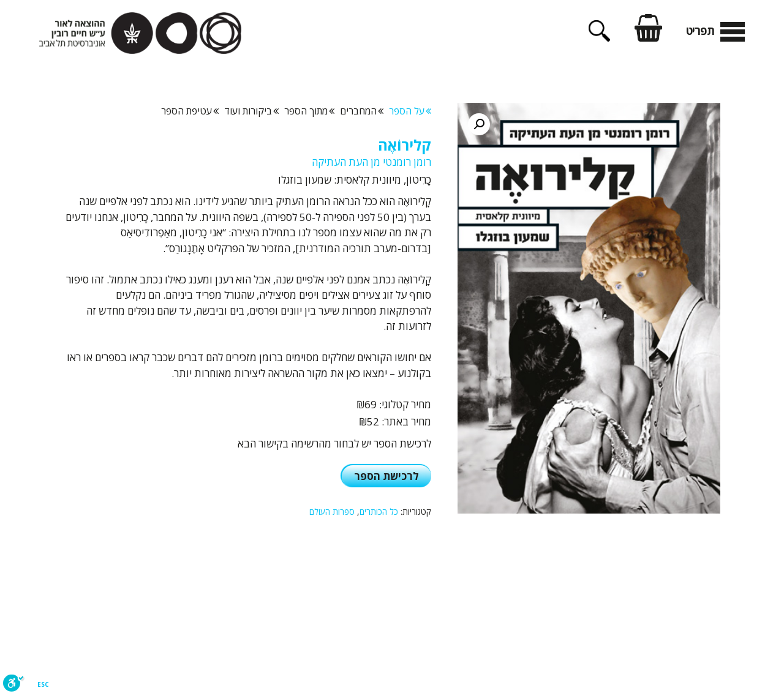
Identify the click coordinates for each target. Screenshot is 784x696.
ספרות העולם (332, 511)
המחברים (362, 111)
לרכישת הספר (386, 476)
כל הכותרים (379, 511)
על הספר (410, 111)
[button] (479, 124)
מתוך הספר (309, 111)
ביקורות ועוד (251, 111)
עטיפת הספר (190, 111)
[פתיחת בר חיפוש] (599, 37)
